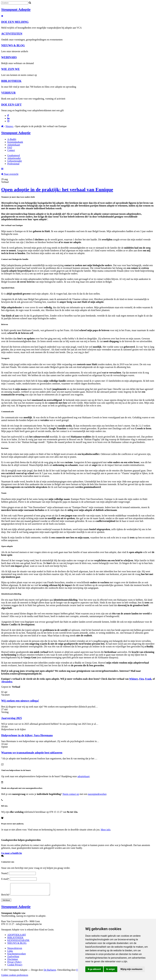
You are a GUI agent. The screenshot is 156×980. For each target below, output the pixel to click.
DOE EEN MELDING (15, 22)
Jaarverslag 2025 (12, 718)
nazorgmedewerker (97, 794)
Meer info (106, 830)
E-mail (5, 879)
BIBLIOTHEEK (11, 81)
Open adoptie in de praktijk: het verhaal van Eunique (57, 190)
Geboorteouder (15, 161)
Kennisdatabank (15, 142)
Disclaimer (13, 961)
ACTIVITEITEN (12, 34)
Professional (13, 164)
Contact (11, 150)
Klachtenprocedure (17, 956)
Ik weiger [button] (111, 969)
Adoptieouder (14, 158)
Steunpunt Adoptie (16, 9)
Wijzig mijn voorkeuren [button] (131, 969)
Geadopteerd (14, 155)
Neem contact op (71, 794)
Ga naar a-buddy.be (12, 853)
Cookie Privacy (15, 967)
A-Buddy (12, 139)
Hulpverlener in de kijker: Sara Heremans (27, 735)
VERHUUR (8, 93)
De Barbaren (50, 972)
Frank (148, 679)
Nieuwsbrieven (15, 950)
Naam (5, 873)
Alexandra (7, 682)
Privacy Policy (14, 964)
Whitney (134, 679)
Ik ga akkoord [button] (94, 969)
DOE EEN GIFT (11, 105)
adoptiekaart (84, 776)
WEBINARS (9, 57)
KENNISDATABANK (18, 943)
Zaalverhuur (13, 959)
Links (10, 953)
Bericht (6, 897)
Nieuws (10, 126)
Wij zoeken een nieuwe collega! (20, 701)
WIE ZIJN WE (10, 69)
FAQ (10, 147)
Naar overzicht (10, 174)
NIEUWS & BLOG (13, 45)
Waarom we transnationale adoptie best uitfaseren (32, 753)
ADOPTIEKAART (17, 937)
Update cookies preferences (15, 977)
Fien (142, 679)
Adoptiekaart (14, 145)
